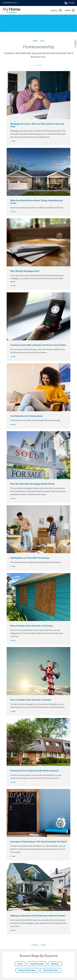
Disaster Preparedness (27, 970)
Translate (71, 3)
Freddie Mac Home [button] (11, 3)
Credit (20, 964)
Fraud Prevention (37, 964)
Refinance (55, 964)
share (76, 43)
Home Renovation (51, 970)
